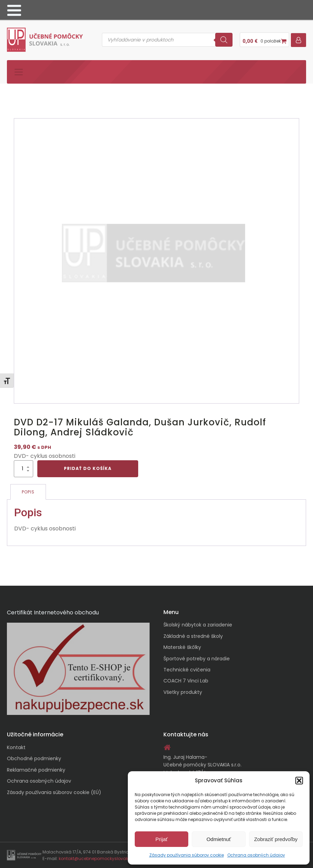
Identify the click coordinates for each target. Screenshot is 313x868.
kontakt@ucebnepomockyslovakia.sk (98, 858)
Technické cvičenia (187, 670)
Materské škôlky (182, 647)
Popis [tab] (28, 492)
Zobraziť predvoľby (276, 839)
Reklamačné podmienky (36, 770)
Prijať (162, 839)
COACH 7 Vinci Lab (186, 681)
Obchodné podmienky (34, 758)
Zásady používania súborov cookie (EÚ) (54, 792)
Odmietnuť (219, 839)
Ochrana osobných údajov (256, 855)
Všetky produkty (183, 692)
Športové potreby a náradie (197, 659)
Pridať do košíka (88, 468)
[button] (299, 781)
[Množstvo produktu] (23, 469)
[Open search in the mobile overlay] (167, 40)
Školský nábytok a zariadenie (198, 625)
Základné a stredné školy (193, 636)
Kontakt (16, 747)
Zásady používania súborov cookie (187, 855)
